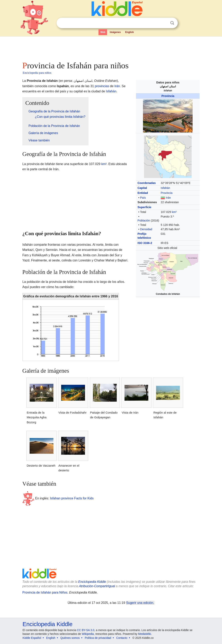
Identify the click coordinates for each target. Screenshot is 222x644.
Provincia (168, 96)
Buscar (172, 23)
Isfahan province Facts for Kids (72, 498)
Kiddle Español (32, 638)
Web (103, 32)
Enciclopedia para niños (37, 73)
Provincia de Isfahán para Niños (45, 592)
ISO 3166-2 (145, 243)
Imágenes (115, 32)
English (130, 32)
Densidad (146, 229)
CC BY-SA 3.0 (86, 630)
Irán (168, 198)
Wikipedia (88, 634)
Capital (142, 188)
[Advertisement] (111, 48)
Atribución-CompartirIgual (97, 586)
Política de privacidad (98, 638)
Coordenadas (147, 183)
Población (144, 220)
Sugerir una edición (140, 603)
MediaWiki (145, 634)
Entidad (143, 193)
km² (174, 212)
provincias (102, 86)
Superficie (144, 207)
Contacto (122, 638)
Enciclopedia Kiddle (92, 582)
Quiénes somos (70, 638)
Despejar (164, 23)
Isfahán (165, 188)
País (143, 198)
